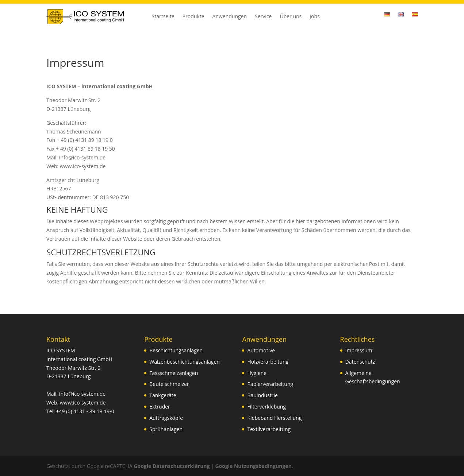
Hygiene (257, 373)
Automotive (261, 350)
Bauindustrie (262, 395)
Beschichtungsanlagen (176, 350)
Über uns (291, 17)
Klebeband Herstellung (274, 418)
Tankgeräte (163, 395)
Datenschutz (360, 362)
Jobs (315, 17)
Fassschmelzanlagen (174, 373)
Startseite (163, 17)
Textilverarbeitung (269, 429)
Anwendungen (230, 17)
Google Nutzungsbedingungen (253, 466)
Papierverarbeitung (270, 384)
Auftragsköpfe (166, 418)
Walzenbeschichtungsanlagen (185, 362)
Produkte (193, 17)
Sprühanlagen (166, 429)
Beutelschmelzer (169, 384)
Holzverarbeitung (268, 362)
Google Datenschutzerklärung (172, 466)
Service (263, 17)
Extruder (160, 407)
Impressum (359, 350)
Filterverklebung (266, 407)
